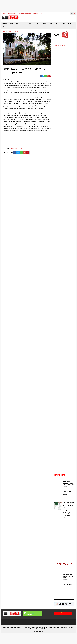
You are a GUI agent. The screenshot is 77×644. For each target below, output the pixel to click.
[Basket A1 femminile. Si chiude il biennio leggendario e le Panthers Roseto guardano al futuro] (58, 494)
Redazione (5, 632)
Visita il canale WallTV (59, 56)
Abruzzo (18, 24)
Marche (58, 24)
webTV (4, 27)
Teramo (44, 24)
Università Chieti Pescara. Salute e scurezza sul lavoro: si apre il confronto (68, 514)
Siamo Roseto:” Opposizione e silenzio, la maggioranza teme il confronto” (68, 502)
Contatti (32, 632)
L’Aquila (25, 24)
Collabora (28, 632)
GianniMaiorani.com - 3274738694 (24, 631)
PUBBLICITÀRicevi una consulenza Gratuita (63, 623)
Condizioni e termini (18, 632)
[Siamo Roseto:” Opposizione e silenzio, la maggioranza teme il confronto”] (58, 503)
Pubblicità (24, 632)
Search (73, 13)
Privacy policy (10, 632)
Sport (64, 24)
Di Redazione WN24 (7, 76)
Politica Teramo (15, 149)
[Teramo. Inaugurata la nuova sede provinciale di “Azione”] (58, 588)
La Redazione (36, 13)
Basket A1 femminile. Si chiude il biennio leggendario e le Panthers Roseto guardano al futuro (68, 492)
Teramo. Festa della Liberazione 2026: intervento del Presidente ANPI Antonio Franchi (68, 523)
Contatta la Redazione (13, 13)
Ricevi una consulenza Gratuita (25, 13)
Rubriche (51, 24)
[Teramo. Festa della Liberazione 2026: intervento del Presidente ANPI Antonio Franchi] (58, 524)
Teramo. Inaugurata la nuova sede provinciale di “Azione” (68, 586)
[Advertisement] (8, 139)
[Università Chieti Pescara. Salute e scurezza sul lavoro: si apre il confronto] (58, 516)
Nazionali (11, 24)
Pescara (31, 24)
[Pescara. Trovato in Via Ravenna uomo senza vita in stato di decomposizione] (58, 597)
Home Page (5, 13)
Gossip (70, 24)
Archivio (41, 13)
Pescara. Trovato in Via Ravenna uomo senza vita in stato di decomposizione (68, 595)
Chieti (38, 24)
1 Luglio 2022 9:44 (14, 76)
